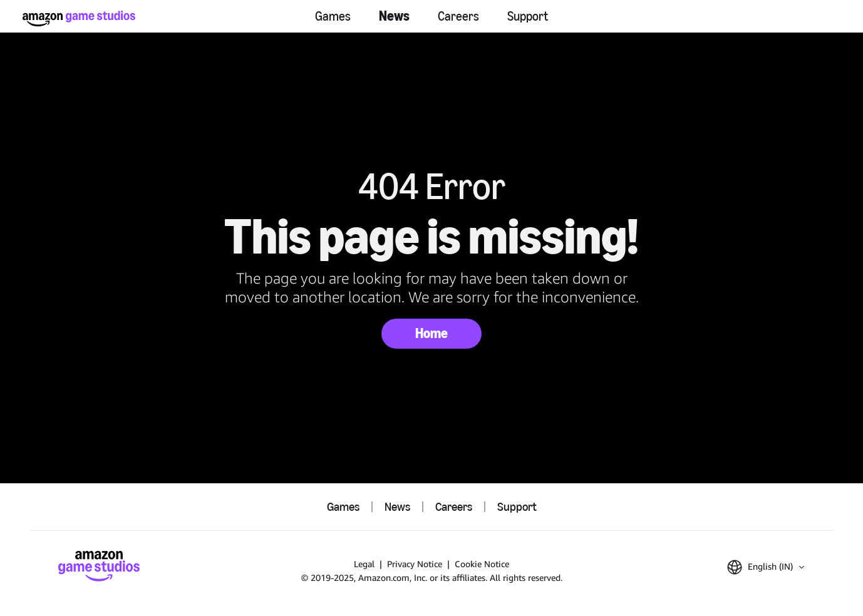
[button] (766, 567)
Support (528, 16)
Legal (364, 564)
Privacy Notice (415, 564)
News (394, 16)
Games (333, 16)
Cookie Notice (482, 564)
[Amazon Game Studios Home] (79, 18)
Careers (458, 16)
